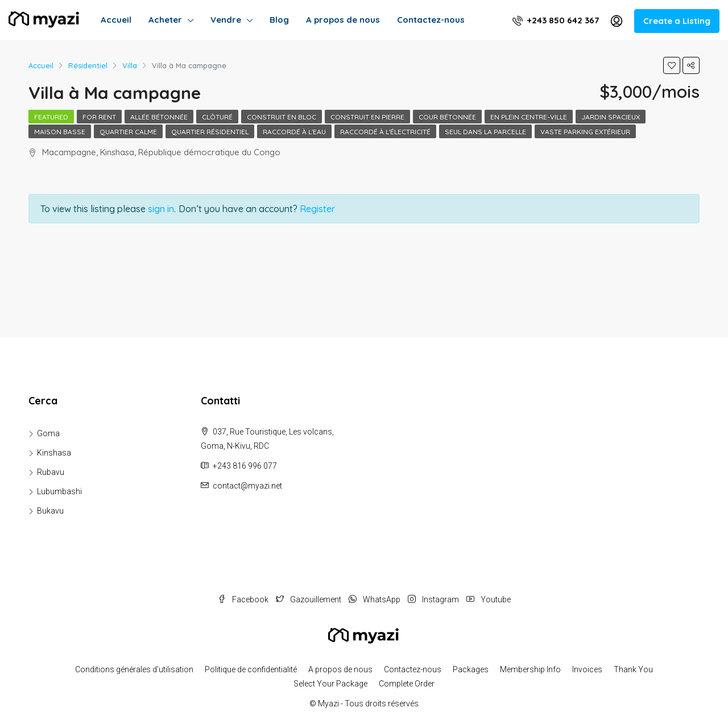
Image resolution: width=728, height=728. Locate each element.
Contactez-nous (431, 20)
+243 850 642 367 (556, 20)
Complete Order (407, 684)
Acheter (165, 20)
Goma (48, 433)
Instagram (434, 599)
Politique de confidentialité (251, 669)
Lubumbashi (59, 491)
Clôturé (217, 117)
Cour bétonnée (447, 117)
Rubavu (51, 472)
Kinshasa (54, 453)
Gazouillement (309, 599)
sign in (161, 209)
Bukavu (50, 511)
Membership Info (530, 669)
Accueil (116, 20)
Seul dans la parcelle (485, 132)
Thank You (633, 669)
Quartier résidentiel (210, 132)
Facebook (244, 599)
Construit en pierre (367, 117)
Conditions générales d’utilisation (134, 669)
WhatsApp (375, 599)
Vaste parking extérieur (585, 132)
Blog (279, 20)
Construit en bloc (282, 117)
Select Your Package (330, 684)
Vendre (226, 20)
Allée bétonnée (159, 117)
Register (317, 209)
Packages (471, 669)
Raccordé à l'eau (294, 132)
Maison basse (60, 132)
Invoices (587, 669)
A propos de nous (343, 20)
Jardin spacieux (611, 117)
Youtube (489, 599)
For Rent (99, 117)
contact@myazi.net (247, 486)
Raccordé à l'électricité (385, 132)
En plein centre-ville (529, 117)
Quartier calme (128, 132)
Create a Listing (677, 21)
